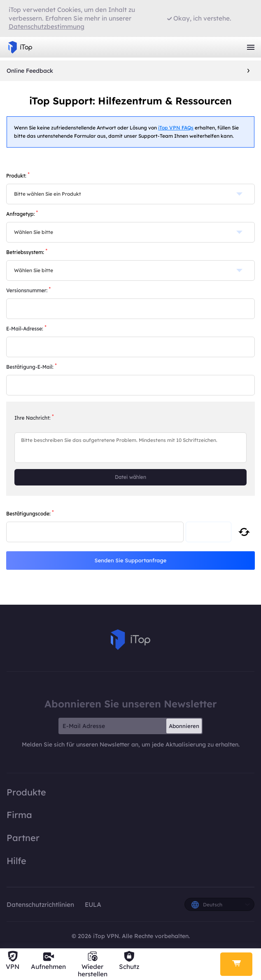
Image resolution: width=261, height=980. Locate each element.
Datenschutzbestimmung (47, 27)
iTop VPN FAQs (176, 128)
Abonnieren (184, 726)
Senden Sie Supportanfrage (131, 560)
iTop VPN (20, 47)
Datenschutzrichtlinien (41, 905)
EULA (93, 905)
